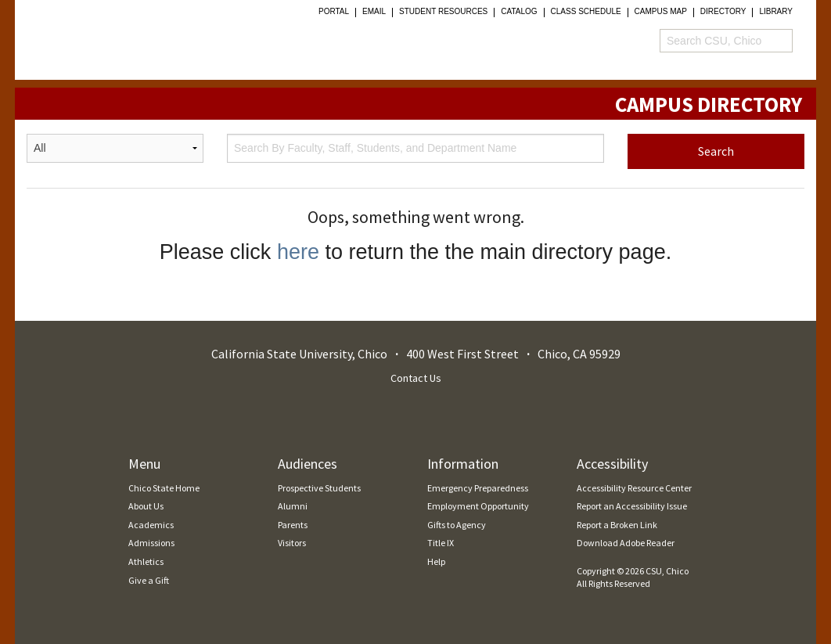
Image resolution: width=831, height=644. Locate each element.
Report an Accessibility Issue (632, 506)
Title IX (441, 543)
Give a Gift (149, 580)
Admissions (151, 543)
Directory (723, 12)
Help (436, 561)
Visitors (292, 543)
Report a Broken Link (617, 525)
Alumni (293, 506)
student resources (443, 12)
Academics (151, 525)
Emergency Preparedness (478, 488)
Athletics (146, 561)
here (298, 252)
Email (374, 12)
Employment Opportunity (478, 506)
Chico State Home (164, 488)
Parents (293, 525)
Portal (334, 12)
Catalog (519, 12)
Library (776, 12)
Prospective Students (319, 488)
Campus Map (661, 12)
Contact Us (416, 378)
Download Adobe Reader (626, 543)
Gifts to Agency (457, 525)
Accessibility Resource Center (634, 488)
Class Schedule (586, 12)
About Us (146, 506)
